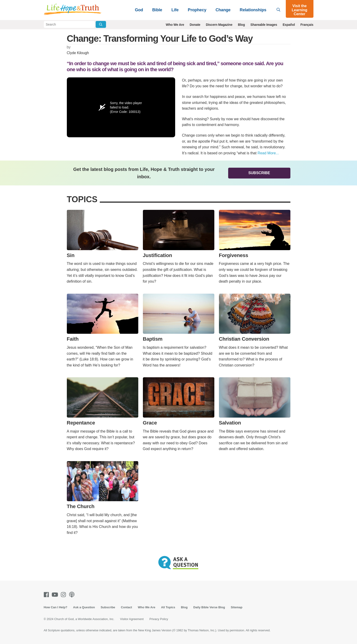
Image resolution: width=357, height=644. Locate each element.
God (139, 10)
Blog (241, 25)
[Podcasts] (73, 595)
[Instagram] (64, 595)
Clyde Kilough (78, 53)
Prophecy (197, 10)
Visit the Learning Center (300, 10)
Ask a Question (84, 607)
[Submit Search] (101, 24)
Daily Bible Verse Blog (209, 607)
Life (175, 10)
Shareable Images (264, 25)
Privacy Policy (159, 619)
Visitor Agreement (132, 619)
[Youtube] (56, 595)
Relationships (253, 10)
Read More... (268, 153)
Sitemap (237, 607)
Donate (195, 25)
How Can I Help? (56, 607)
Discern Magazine (219, 25)
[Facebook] (47, 595)
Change (223, 10)
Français (307, 25)
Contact (127, 607)
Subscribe (259, 173)
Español (289, 25)
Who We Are (175, 25)
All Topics (168, 607)
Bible (157, 10)
